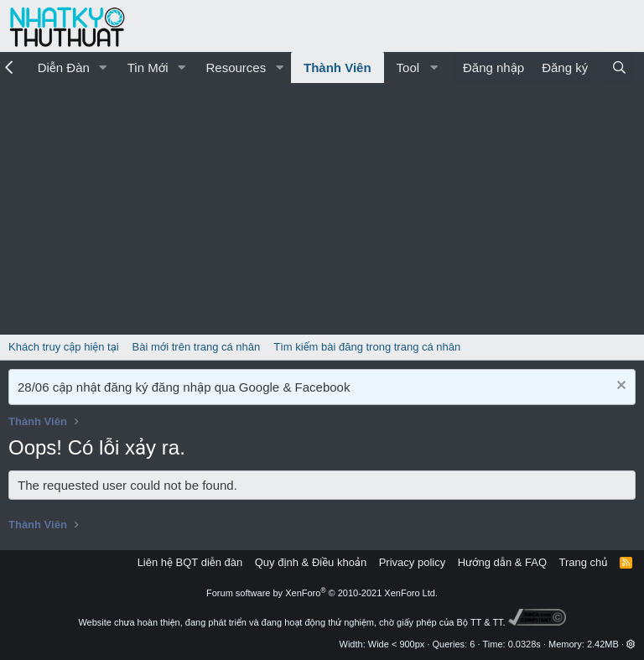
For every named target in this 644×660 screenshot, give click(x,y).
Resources (236, 68)
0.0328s (525, 644)
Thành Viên (338, 68)
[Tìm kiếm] (619, 68)
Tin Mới (148, 68)
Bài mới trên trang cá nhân (197, 347)
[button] (103, 68)
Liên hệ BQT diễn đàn (190, 562)
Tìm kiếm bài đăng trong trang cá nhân (367, 347)
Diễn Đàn (64, 68)
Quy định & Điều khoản (311, 562)
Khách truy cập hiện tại (64, 347)
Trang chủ (584, 562)
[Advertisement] (322, 209)
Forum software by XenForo (322, 593)
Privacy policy (412, 562)
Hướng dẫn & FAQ (502, 562)
